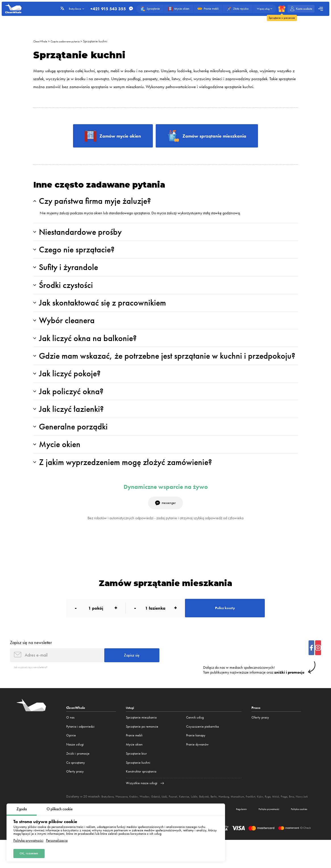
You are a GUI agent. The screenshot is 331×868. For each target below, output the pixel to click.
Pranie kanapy (196, 759)
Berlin (233, 820)
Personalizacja (57, 840)
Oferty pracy (75, 795)
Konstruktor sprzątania (141, 795)
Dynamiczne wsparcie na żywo (166, 505)
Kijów (288, 820)
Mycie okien (134, 768)
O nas (70, 741)
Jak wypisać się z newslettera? (34, 690)
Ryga (297, 820)
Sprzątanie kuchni (105, 41)
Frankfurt (276, 820)
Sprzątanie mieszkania (141, 741)
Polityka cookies (297, 836)
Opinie (71, 759)
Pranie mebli (134, 759)
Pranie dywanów (197, 768)
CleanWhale (42, 41)
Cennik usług (195, 741)
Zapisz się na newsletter (31, 664)
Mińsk (306, 820)
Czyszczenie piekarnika (202, 750)
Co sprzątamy (76, 786)
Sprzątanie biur (136, 777)
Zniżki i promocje (78, 777)
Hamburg (245, 820)
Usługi (131, 731)
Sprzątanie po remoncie (142, 750)
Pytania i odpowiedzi (80, 750)
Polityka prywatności (28, 840)
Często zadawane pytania (72, 41)
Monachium (261, 820)
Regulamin (233, 836)
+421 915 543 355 (103, 9)
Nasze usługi (75, 768)
